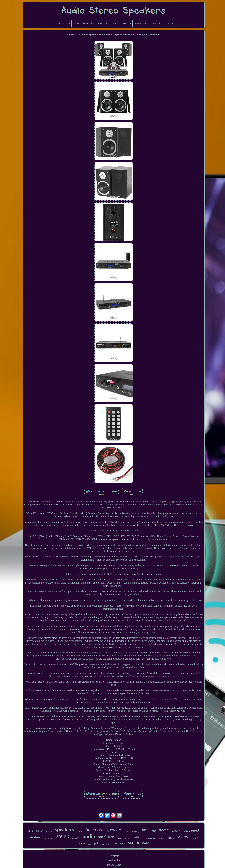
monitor (118, 843)
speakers (64, 830)
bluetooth (94, 830)
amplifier (106, 837)
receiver (49, 831)
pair (97, 843)
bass (90, 844)
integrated (150, 838)
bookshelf (176, 831)
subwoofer (106, 844)
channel (81, 844)
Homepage (113, 855)
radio (80, 831)
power (127, 832)
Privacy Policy (114, 865)
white (39, 831)
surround (191, 831)
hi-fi (31, 831)
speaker (114, 830)
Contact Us (114, 860)
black (146, 843)
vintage (195, 838)
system (133, 843)
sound (183, 837)
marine (162, 838)
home (164, 830)
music (127, 838)
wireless (35, 837)
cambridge (48, 838)
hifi (145, 830)
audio (89, 836)
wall (153, 831)
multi (171, 838)
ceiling (138, 837)
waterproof (135, 832)
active (119, 838)
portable (76, 838)
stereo (63, 836)
